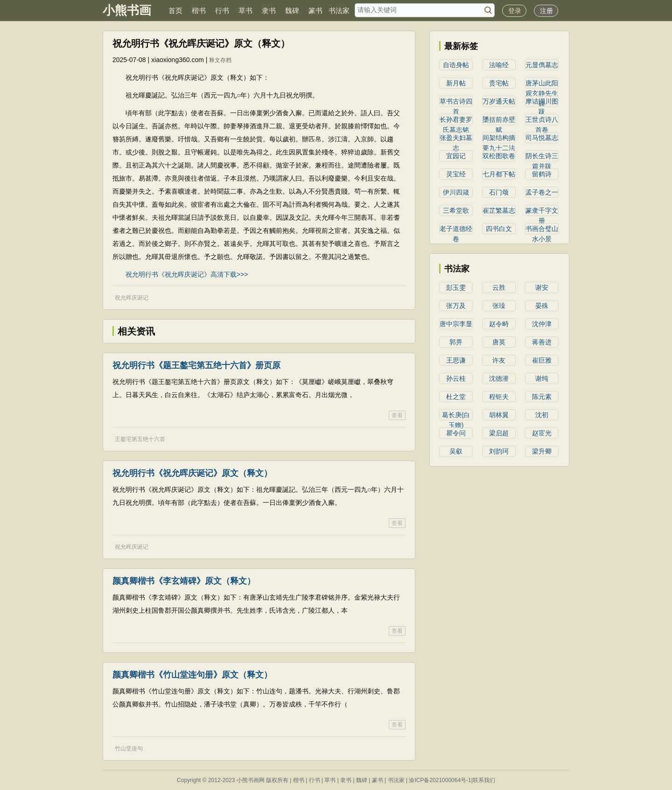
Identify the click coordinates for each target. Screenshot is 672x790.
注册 (546, 11)
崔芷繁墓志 (499, 210)
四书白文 (499, 229)
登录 (515, 11)
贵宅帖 (499, 83)
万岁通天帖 (499, 101)
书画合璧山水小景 (542, 230)
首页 (175, 10)
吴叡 (456, 451)
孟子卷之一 (542, 192)
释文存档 (220, 60)
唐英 (499, 342)
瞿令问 (456, 433)
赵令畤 (499, 324)
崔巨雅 (542, 360)
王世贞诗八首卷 (542, 120)
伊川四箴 (456, 192)
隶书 (269, 10)
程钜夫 (499, 397)
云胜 (499, 287)
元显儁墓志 (542, 65)
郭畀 (456, 342)
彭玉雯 (456, 287)
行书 (222, 10)
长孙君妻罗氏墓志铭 (456, 120)
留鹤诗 (542, 174)
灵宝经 (456, 174)
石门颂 (499, 192)
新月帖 (456, 83)
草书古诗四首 (456, 102)
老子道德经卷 (456, 230)
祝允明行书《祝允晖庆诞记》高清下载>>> (187, 274)
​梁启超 (499, 433)
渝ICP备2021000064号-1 (440, 780)
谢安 (542, 287)
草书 (245, 10)
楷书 (199, 10)
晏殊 (542, 306)
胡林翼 (499, 415)
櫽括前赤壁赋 (499, 120)
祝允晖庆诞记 (132, 298)
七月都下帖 (499, 174)
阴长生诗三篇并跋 (542, 157)
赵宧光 (542, 433)
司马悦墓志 (542, 138)
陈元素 (542, 397)
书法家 (339, 10)
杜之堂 (456, 397)
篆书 (315, 10)
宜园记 (456, 156)
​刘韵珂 (499, 451)
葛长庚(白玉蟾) (456, 416)
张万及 (456, 306)
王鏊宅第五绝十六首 (140, 439)
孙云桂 (456, 378)
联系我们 (484, 780)
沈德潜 (499, 378)
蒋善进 (542, 342)
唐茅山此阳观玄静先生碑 (542, 84)
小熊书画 (127, 10)
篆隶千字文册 (542, 211)
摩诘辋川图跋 (542, 102)
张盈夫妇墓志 (456, 139)
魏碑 (292, 10)
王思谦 (456, 360)
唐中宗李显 (456, 324)
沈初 (542, 415)
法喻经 (499, 65)
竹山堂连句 (129, 748)
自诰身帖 (456, 65)
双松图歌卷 (499, 156)
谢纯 (542, 378)
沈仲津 (542, 324)
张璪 (499, 306)
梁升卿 (542, 451)
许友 (499, 360)
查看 (397, 415)
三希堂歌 (456, 210)
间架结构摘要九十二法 (499, 139)
